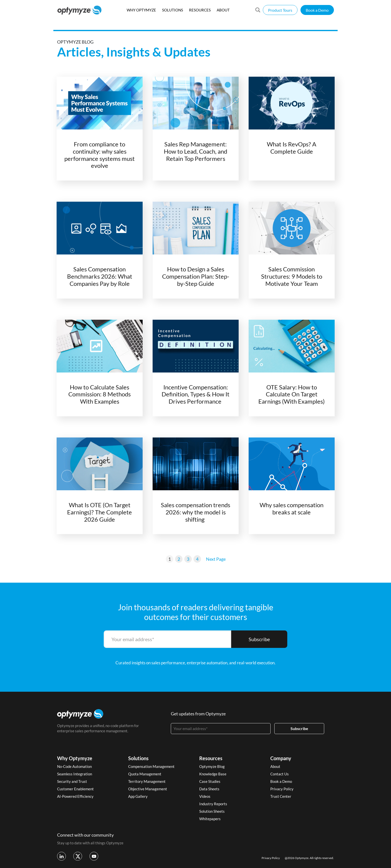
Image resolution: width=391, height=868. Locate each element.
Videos (205, 796)
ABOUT (223, 10)
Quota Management (145, 774)
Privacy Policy (282, 789)
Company (281, 758)
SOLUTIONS (173, 10)
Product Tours (280, 10)
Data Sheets (209, 789)
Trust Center (281, 796)
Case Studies (210, 781)
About (275, 766)
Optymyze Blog (212, 766)
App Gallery (138, 796)
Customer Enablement (75, 789)
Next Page (216, 559)
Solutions (138, 758)
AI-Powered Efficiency (75, 796)
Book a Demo (317, 10)
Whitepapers (210, 819)
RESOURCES (200, 10)
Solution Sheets (212, 811)
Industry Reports (213, 804)
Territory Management (147, 781)
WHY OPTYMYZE (141, 10)
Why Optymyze (75, 758)
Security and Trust (72, 781)
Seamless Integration (75, 774)
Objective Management (148, 789)
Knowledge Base (213, 774)
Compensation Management (151, 766)
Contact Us (280, 774)
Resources (211, 758)
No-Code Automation (74, 766)
